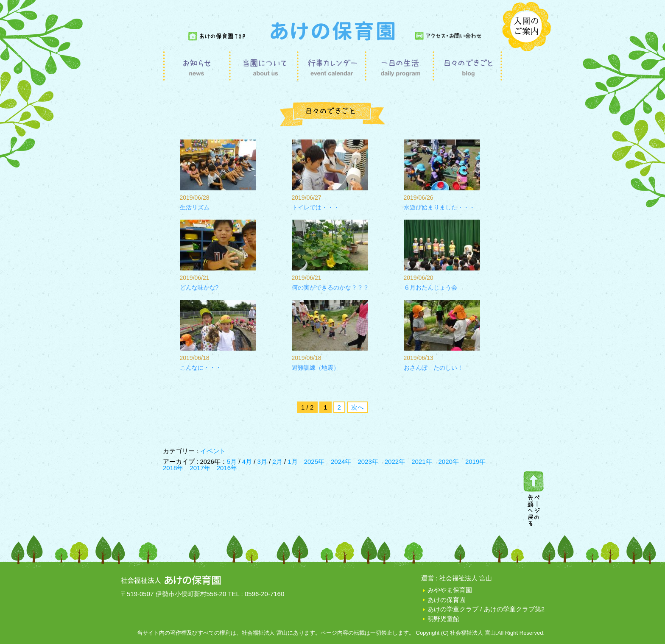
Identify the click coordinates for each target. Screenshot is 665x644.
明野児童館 (443, 619)
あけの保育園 (447, 600)
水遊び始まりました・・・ (439, 207)
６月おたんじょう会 (430, 287)
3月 (263, 461)
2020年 (449, 461)
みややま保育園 (450, 590)
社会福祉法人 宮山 (466, 578)
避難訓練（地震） (316, 368)
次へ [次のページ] (358, 407)
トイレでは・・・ (316, 207)
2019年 (475, 461)
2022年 (395, 461)
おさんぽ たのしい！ (433, 368)
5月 (233, 461)
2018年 (173, 468)
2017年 (200, 468)
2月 (278, 461)
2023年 (368, 461)
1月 (292, 461)
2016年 (227, 468)
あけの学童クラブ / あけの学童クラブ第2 (486, 609)
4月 (248, 461)
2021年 (422, 461)
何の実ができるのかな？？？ (330, 287)
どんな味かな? (199, 287)
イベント (213, 451)
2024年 (341, 461)
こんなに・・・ (201, 368)
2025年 (314, 461)
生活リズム (195, 207)
